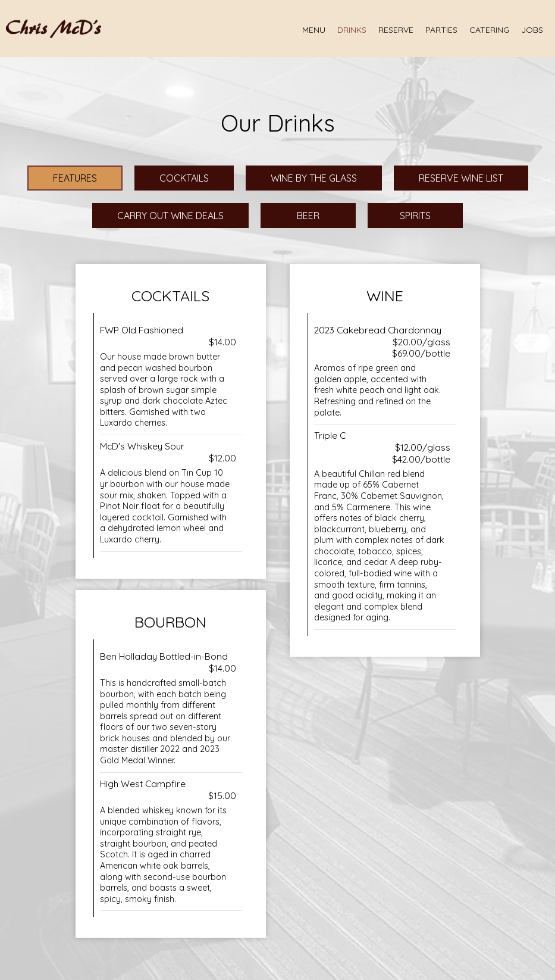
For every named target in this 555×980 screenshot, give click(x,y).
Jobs (532, 30)
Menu (314, 30)
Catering (489, 30)
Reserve (396, 30)
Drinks (352, 30)
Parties (441, 30)
